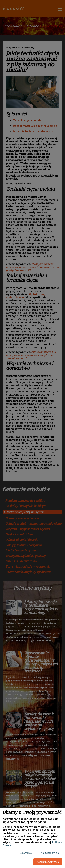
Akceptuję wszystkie (48, 862)
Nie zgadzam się (50, 853)
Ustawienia (26, 853)
